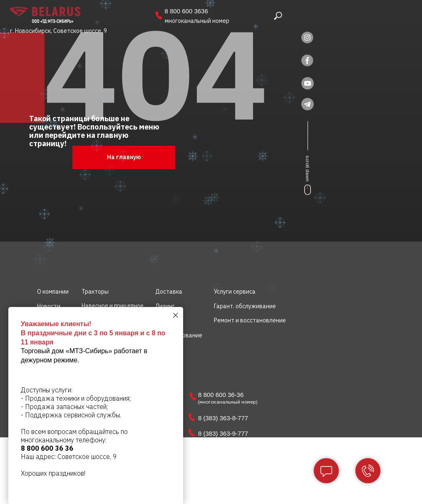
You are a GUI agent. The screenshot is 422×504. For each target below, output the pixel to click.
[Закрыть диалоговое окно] (176, 315)
